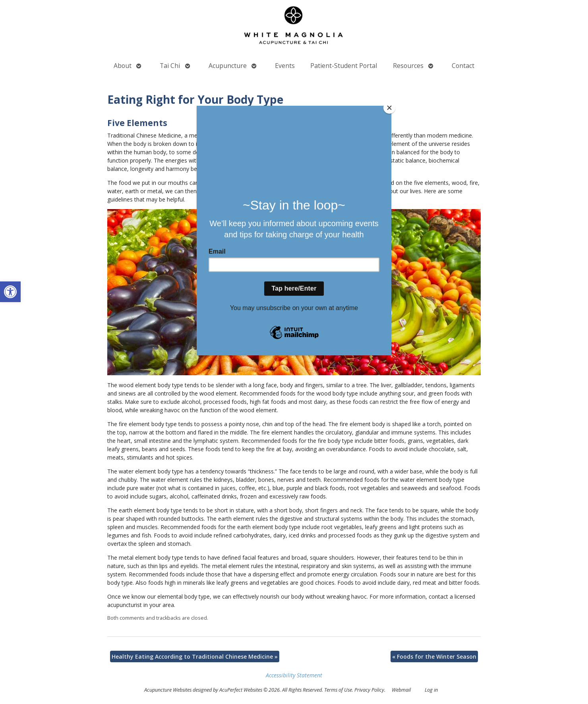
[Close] (389, 108)
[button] (10, 292)
